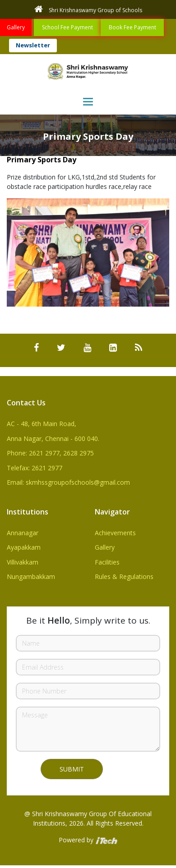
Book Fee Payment (132, 27)
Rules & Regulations (124, 576)
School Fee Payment (67, 27)
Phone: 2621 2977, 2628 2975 (50, 453)
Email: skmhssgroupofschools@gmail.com (68, 482)
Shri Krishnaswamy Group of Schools (88, 9)
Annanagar (23, 533)
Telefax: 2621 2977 (35, 468)
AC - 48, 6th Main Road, (42, 424)
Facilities (107, 562)
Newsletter (33, 45)
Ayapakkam (24, 547)
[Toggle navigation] (88, 102)
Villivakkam (23, 562)
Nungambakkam (31, 576)
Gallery (16, 27)
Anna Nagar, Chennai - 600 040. (53, 439)
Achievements (115, 533)
